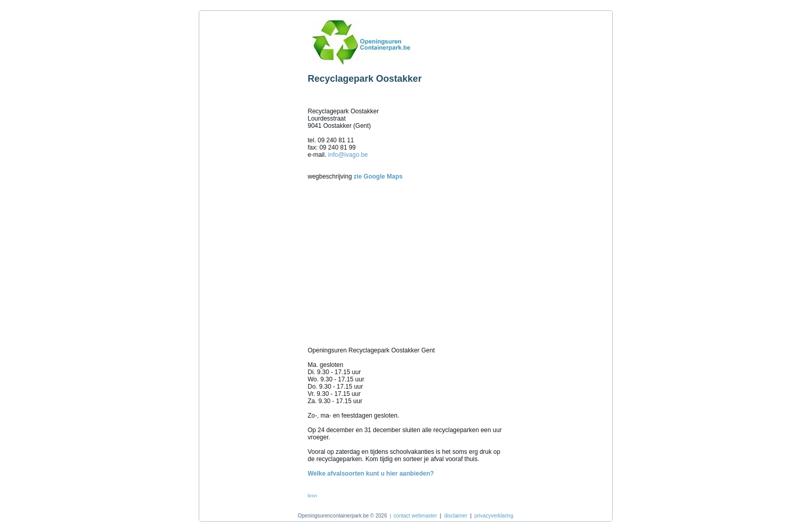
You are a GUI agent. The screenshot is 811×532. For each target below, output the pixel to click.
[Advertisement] (251, 170)
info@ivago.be (348, 155)
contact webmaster (415, 516)
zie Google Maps (378, 176)
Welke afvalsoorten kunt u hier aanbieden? (371, 474)
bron (313, 496)
